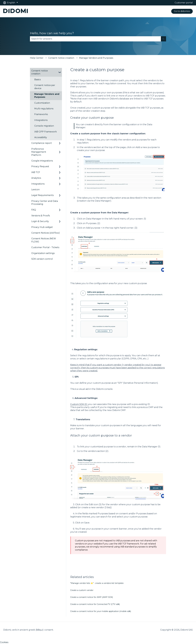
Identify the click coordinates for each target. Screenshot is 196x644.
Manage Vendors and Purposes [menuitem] (47, 96)
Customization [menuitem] (42, 103)
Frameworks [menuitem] (41, 114)
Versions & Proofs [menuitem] (41, 216)
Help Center (37, 58)
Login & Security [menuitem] (40, 221)
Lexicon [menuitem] (35, 190)
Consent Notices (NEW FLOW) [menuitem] (44, 240)
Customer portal (184, 3)
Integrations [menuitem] (41, 120)
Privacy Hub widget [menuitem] (42, 227)
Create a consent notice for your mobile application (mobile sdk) (101, 611)
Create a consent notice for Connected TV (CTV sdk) (95, 604)
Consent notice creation (61, 58)
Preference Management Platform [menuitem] (39, 152)
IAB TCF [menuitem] (36, 172)
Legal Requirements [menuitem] (42, 195)
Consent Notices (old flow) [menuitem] (46, 233)
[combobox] (95, 39)
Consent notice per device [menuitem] (45, 87)
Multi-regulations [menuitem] (44, 109)
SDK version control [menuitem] (42, 259)
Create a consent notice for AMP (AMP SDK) (92, 597)
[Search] (163, 39)
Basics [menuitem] (37, 80)
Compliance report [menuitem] (42, 143)
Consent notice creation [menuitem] (40, 72)
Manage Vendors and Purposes (96, 58)
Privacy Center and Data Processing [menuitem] (45, 203)
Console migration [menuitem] (44, 126)
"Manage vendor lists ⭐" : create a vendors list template (97, 583)
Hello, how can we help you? (52, 33)
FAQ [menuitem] (34, 210)
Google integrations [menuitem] (42, 161)
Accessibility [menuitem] (41, 137)
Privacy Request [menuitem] (40, 166)
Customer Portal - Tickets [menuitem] (45, 247)
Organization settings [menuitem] (43, 253)
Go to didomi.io (182, 11)
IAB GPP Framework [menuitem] (46, 132)
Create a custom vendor (82, 590)
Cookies (4, 642)
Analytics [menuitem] (36, 178)
